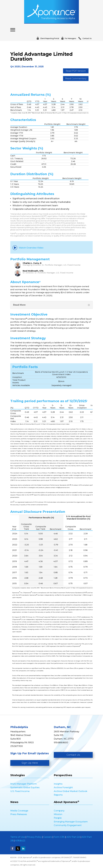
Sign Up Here (30, 763)
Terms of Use (18, 837)
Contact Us (73, 755)
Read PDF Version (76, 71)
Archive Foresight (63, 787)
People (58, 818)
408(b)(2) (20, 841)
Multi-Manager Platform (24, 784)
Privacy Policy (34, 837)
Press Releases (19, 814)
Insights (58, 784)
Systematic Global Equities (25, 787)
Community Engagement (68, 825)
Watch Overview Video (28, 248)
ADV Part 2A (73, 837)
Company (59, 811)
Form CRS (59, 837)
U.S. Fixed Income (20, 791)
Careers (48, 837)
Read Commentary (76, 79)
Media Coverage (19, 811)
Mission (58, 814)
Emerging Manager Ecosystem (71, 822)
